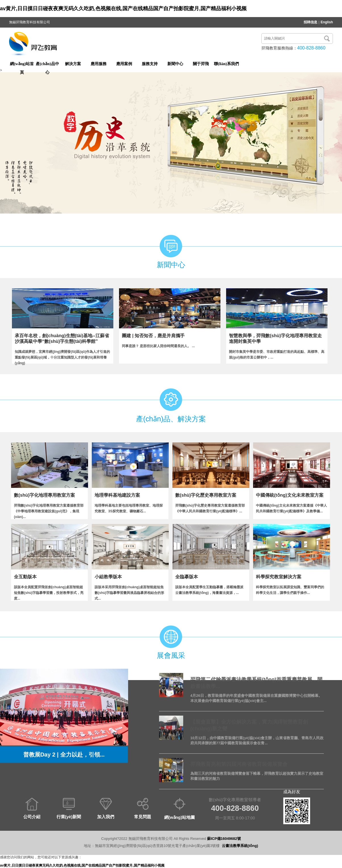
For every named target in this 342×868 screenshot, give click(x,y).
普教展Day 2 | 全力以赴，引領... (64, 755)
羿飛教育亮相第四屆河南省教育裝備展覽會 (239, 764)
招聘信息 (310, 22)
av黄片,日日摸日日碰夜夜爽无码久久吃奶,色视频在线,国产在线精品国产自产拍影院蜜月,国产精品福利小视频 (123, 9)
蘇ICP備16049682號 (224, 839)
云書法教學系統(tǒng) (240, 846)
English (327, 22)
